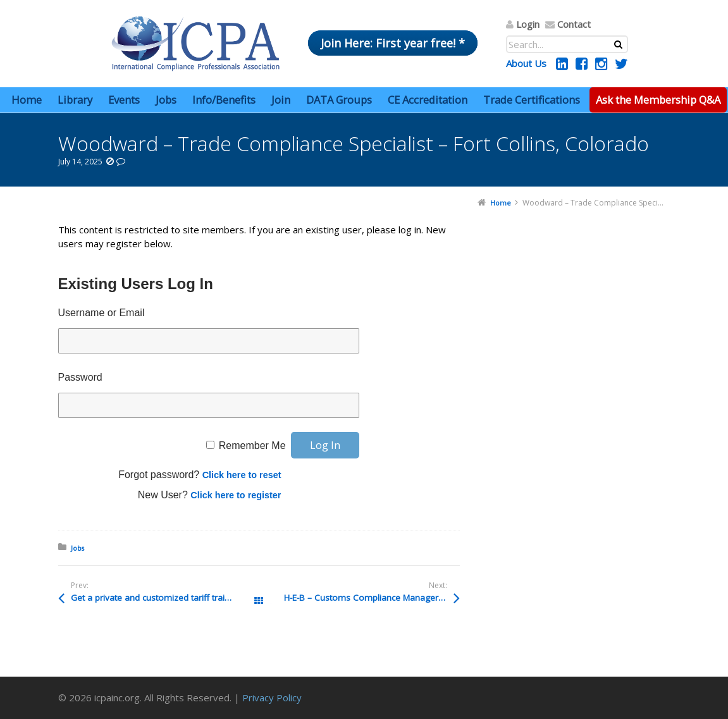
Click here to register (236, 495)
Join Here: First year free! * (393, 43)
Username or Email (102, 313)
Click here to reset (242, 475)
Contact (574, 24)
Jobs (77, 548)
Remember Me (252, 446)
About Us (526, 63)
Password (80, 377)
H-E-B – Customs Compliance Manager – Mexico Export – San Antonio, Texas (372, 598)
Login (528, 24)
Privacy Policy (272, 697)
